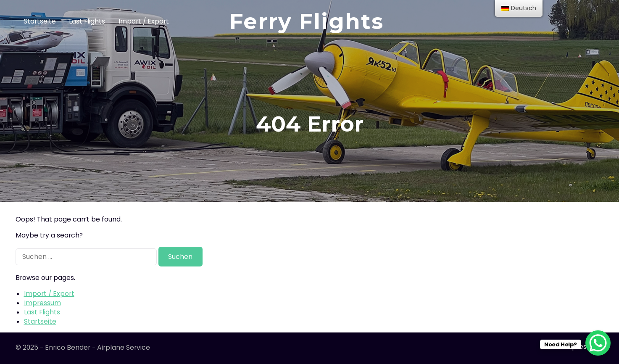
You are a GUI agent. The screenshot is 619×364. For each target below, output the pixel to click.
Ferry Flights (307, 21)
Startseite (40, 21)
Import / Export (144, 21)
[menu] (519, 8)
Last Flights (87, 21)
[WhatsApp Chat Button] (598, 343)
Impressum (42, 303)
